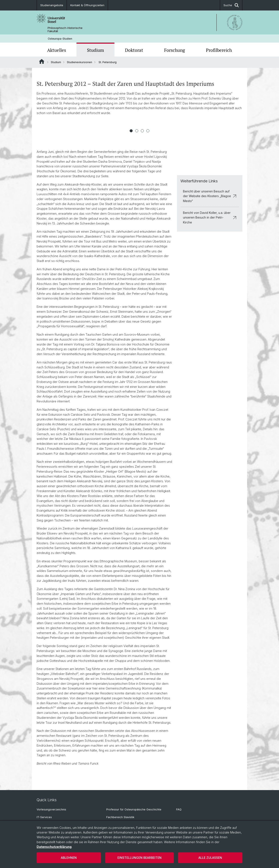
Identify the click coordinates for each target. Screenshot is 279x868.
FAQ (179, 809)
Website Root (42, 61)
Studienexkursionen (79, 62)
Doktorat (134, 50)
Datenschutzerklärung (54, 847)
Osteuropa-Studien (60, 39)
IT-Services (44, 817)
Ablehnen (69, 858)
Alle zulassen (210, 858)
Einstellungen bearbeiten (139, 858)
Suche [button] (231, 5)
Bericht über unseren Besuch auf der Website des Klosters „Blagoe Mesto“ (210, 196)
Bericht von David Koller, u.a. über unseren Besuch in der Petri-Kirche (210, 217)
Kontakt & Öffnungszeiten (87, 5)
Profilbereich (219, 50)
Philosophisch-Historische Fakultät (65, 30)
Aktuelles (57, 50)
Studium (95, 50)
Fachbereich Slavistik (120, 817)
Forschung (175, 50)
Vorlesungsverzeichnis (51, 809)
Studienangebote (52, 5)
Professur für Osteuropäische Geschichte (134, 809)
